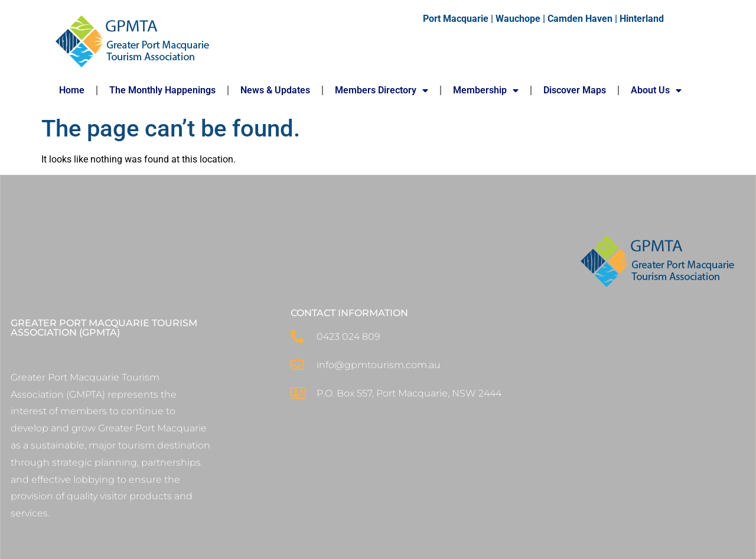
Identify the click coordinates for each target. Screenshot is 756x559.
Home (72, 90)
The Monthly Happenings (162, 90)
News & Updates (275, 90)
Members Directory (382, 90)
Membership (486, 90)
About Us (656, 90)
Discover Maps (575, 90)
